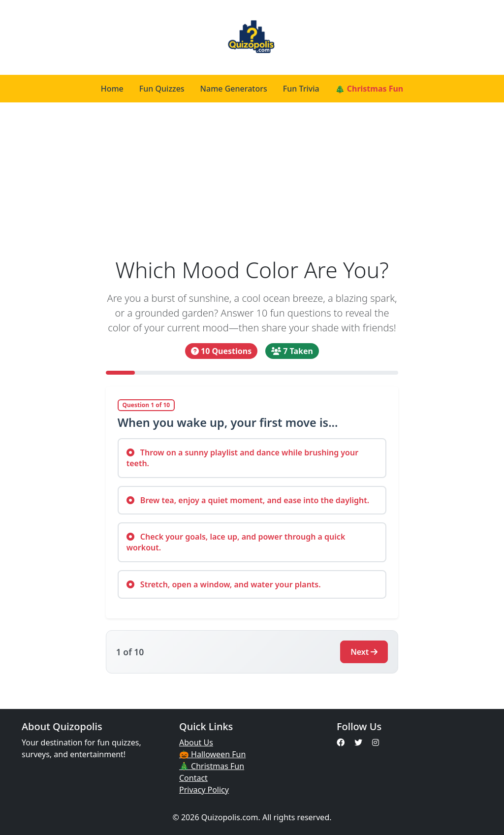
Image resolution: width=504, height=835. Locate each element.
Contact (193, 778)
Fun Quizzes (162, 89)
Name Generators (234, 89)
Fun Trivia (301, 89)
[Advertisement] (252, 176)
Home (112, 89)
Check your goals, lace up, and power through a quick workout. (236, 542)
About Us (196, 742)
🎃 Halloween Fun (212, 754)
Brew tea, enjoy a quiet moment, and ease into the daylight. (248, 500)
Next (364, 652)
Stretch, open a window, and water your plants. (224, 584)
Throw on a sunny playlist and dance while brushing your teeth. (242, 458)
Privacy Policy (204, 790)
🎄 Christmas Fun (369, 89)
